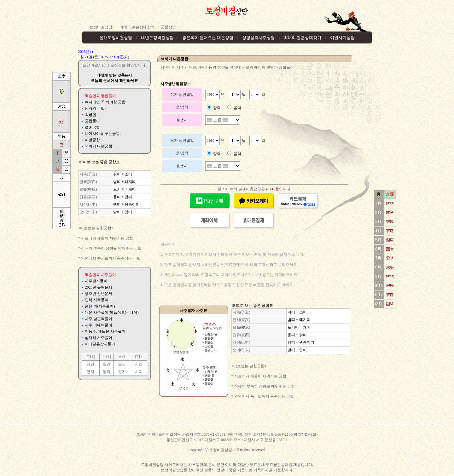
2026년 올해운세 (99, 287)
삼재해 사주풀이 (99, 338)
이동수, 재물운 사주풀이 (105, 331)
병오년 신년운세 (99, 294)
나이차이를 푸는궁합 (102, 134)
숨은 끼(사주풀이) (100, 306)
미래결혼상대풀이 (100, 344)
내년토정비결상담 (157, 38)
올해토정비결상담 (116, 38)
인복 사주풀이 (97, 300)
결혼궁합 (92, 127)
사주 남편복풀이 (99, 319)
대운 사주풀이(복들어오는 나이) (112, 313)
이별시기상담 (342, 38)
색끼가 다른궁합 (99, 146)
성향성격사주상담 (259, 38)
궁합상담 (168, 27)
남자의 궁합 (95, 108)
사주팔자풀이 (96, 281)
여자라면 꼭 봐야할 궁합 (105, 102)
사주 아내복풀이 (99, 325)
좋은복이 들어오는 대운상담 (208, 38)
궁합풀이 (92, 121)
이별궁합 (92, 140)
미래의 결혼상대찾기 (137, 27)
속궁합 (90, 115)
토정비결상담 (101, 27)
